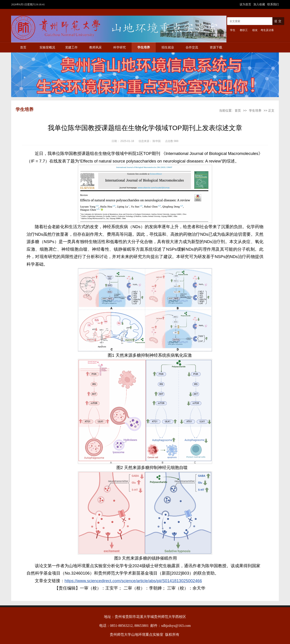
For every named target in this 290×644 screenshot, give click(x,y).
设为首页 (246, 4)
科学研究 (120, 47)
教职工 (244, 30)
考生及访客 (267, 30)
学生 (233, 30)
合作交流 (192, 47)
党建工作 (71, 47)
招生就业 (168, 47)
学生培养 (144, 47)
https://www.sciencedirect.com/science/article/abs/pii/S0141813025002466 (133, 581)
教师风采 (95, 47)
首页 (23, 47)
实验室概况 (47, 47)
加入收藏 (260, 4)
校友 (255, 30)
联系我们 (273, 4)
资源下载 (216, 47)
